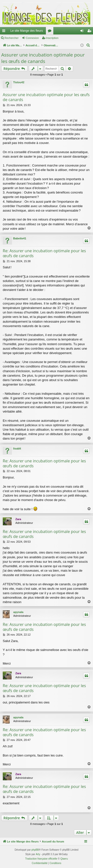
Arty (38, 854)
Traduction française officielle (41, 859)
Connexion (32, 38)
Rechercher (12, 38)
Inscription (52, 38)
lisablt (17, 448)
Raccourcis (5, 32)
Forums (51, 32)
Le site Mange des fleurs (27, 31)
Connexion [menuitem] (83, 32)
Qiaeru (64, 859)
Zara (18, 519)
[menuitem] (88, 45)
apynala (18, 612)
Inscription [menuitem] (90, 32)
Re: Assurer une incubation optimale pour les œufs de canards (44, 253)
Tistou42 (19, 82)
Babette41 (20, 238)
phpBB (35, 850)
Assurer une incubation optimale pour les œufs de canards (43, 58)
